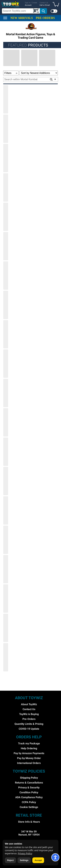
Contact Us (29, 709)
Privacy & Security (29, 787)
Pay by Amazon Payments (29, 753)
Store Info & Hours (29, 822)
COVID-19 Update (29, 729)
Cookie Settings (29, 807)
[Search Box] (21, 11)
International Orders (29, 763)
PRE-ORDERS (45, 18)
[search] (24, 11)
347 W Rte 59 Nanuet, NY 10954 (29, 833)
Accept (38, 860)
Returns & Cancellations (29, 783)
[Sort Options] (39, 73)
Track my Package (29, 743)
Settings (24, 860)
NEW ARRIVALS (22, 18)
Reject (10, 860)
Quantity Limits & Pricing (29, 724)
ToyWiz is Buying (29, 714)
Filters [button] (11, 73)
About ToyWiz (29, 704)
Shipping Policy (29, 778)
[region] (30, 8)
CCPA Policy (29, 802)
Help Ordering (29, 748)
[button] (57, 5)
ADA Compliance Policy (29, 797)
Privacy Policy (25, 853)
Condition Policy (29, 792)
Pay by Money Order (29, 758)
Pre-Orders (29, 719)
